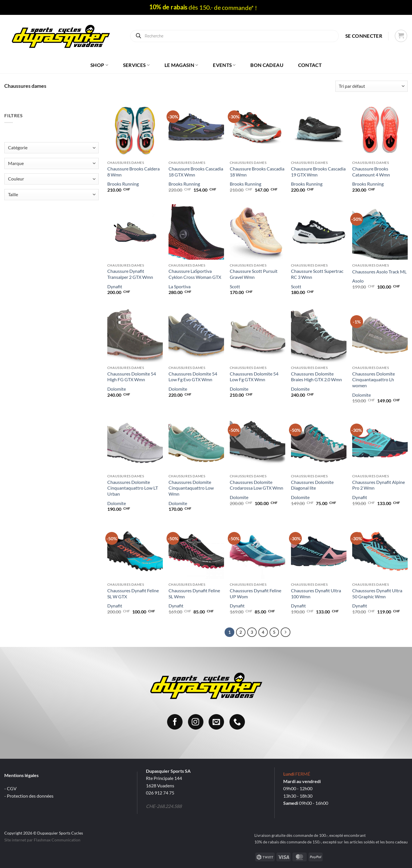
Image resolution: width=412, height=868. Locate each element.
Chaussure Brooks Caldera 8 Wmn (133, 172)
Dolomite (117, 389)
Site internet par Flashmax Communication (42, 840)
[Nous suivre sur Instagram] (196, 722)
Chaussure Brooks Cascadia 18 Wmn (257, 172)
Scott (235, 286)
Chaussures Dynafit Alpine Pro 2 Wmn (379, 485)
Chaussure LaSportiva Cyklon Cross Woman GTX (195, 274)
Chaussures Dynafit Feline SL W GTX (133, 593)
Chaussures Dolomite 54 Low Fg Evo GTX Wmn (193, 377)
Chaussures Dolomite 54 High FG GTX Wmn (132, 377)
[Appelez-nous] (237, 722)
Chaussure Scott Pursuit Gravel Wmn (254, 274)
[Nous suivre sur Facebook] (175, 722)
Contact (310, 65)
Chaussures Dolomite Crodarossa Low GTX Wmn (256, 485)
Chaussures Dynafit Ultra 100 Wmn (316, 593)
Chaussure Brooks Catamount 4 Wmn (371, 172)
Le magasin (181, 65)
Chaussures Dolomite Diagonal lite (312, 485)
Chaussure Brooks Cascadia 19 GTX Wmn (318, 172)
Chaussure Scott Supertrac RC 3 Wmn (317, 274)
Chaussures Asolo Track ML (379, 272)
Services (136, 65)
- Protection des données (29, 796)
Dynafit (115, 286)
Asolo (358, 281)
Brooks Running (123, 184)
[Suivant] (286, 632)
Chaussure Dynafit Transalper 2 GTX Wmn (130, 274)
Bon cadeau (267, 65)
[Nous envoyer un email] (216, 722)
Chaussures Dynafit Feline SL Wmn (194, 593)
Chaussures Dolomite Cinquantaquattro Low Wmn (191, 488)
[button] (364, 36)
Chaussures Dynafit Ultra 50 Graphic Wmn (377, 593)
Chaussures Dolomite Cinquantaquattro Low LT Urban (133, 488)
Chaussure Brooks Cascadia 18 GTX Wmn (196, 172)
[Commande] (372, 86)
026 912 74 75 (160, 793)
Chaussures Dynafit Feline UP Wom (255, 593)
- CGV (10, 788)
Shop (99, 65)
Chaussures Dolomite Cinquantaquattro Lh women (374, 380)
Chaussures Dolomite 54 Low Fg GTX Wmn (254, 377)
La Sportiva (180, 286)
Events (224, 65)
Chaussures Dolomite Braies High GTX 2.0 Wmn (316, 377)
